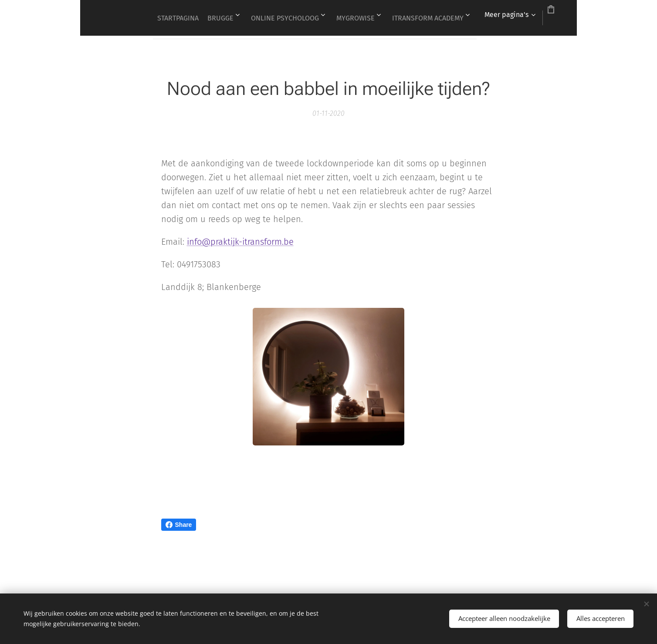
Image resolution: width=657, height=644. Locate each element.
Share (179, 525)
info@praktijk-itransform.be (240, 242)
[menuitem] (201, 18)
